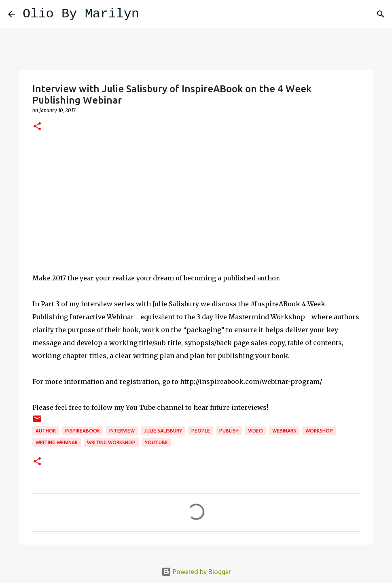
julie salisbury (163, 431)
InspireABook (83, 431)
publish (229, 431)
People (201, 431)
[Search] (150, 14)
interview (122, 431)
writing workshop (111, 442)
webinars (284, 431)
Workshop (319, 431)
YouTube (156, 442)
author (46, 431)
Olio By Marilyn (81, 14)
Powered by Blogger (196, 572)
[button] (37, 127)
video (255, 431)
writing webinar (57, 442)
